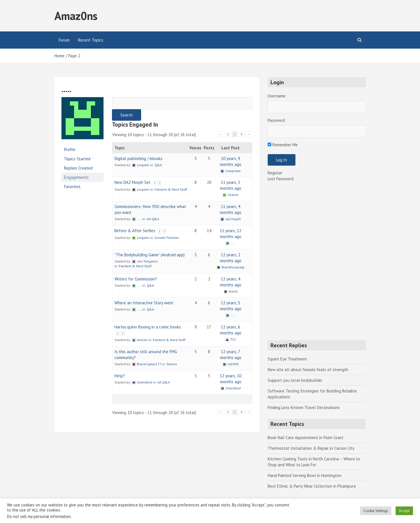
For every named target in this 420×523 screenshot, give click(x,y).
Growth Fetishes (167, 238)
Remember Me (283, 145)
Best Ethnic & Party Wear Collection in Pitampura (312, 486)
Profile (70, 149)
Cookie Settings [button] (376, 511)
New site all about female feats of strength (308, 370)
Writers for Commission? (136, 279)
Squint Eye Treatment (287, 359)
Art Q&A (153, 219)
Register (275, 173)
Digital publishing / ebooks (138, 158)
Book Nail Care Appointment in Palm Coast (306, 438)
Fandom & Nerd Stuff (171, 189)
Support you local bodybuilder (295, 380)
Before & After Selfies (135, 231)
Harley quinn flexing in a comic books (148, 327)
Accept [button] (404, 511)
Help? (120, 376)
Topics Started (77, 159)
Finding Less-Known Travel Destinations (304, 407)
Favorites (72, 187)
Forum (64, 40)
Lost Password (281, 179)
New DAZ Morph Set (132, 182)
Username (277, 96)
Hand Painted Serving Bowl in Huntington (305, 475)
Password (276, 120)
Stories (172, 364)
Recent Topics (91, 40)
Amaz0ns (76, 16)
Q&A (158, 165)
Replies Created (78, 168)
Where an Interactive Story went (144, 303)
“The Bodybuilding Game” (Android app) (150, 255)
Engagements (76, 177)
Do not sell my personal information (39, 516)
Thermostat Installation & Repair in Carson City (311, 448)
